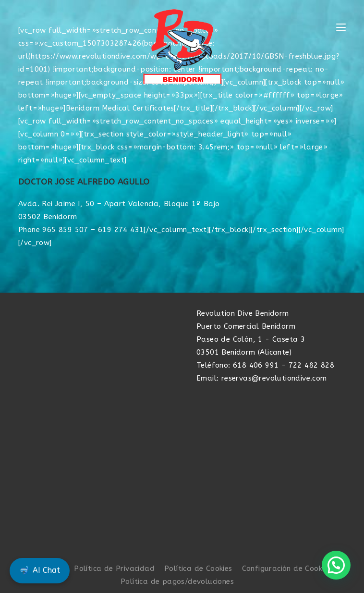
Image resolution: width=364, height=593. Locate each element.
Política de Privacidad (114, 568)
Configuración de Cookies (287, 568)
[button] (336, 565)
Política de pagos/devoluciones (177, 581)
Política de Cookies (198, 568)
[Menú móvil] (341, 28)
